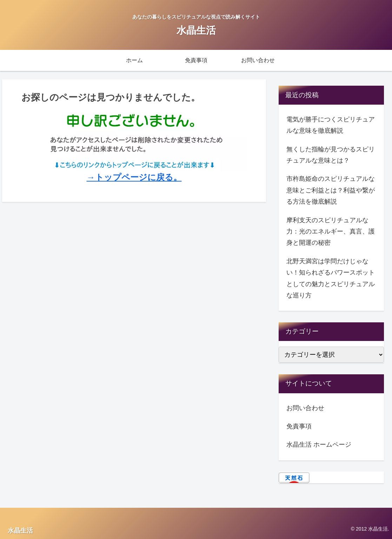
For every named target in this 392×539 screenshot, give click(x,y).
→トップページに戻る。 (134, 177)
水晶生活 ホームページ (319, 445)
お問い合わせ (305, 408)
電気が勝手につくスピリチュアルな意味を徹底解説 (331, 125)
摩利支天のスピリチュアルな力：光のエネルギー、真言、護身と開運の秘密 (331, 232)
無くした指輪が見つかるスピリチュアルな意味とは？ (331, 155)
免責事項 (299, 426)
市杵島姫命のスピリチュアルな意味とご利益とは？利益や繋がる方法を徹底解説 (331, 190)
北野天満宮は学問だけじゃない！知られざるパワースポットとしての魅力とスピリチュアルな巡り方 (331, 278)
